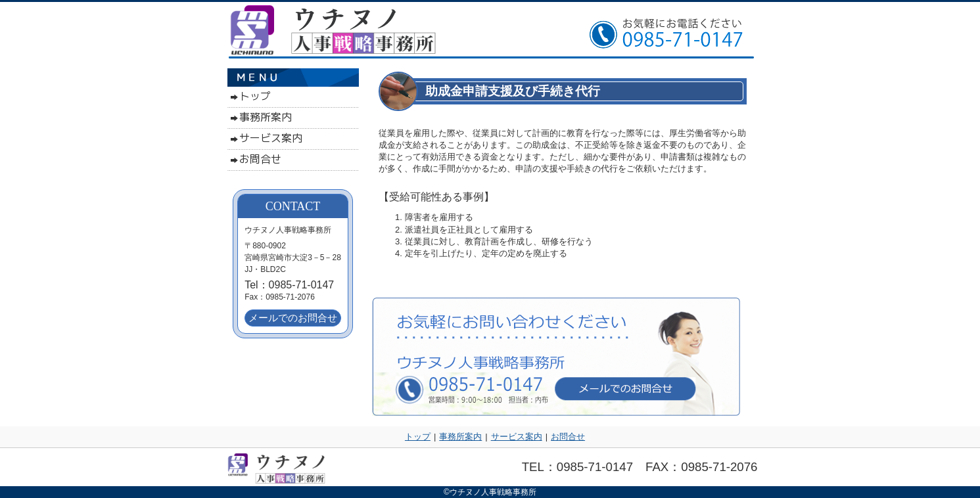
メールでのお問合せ (293, 318)
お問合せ (568, 437)
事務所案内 (460, 437)
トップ (418, 437)
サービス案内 (517, 437)
